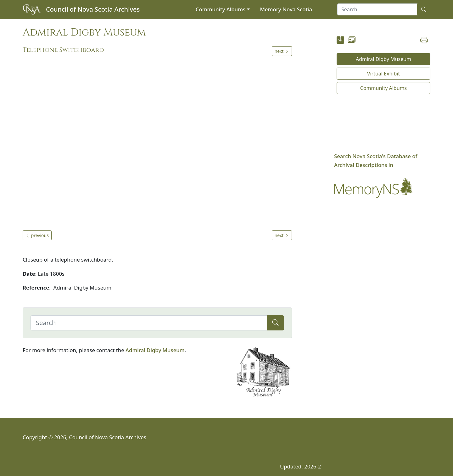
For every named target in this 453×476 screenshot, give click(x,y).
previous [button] (37, 235)
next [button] (282, 51)
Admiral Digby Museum (155, 350)
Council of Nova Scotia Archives (93, 9)
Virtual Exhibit (383, 74)
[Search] (149, 323)
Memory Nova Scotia (286, 9)
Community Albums (221, 9)
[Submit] (276, 323)
